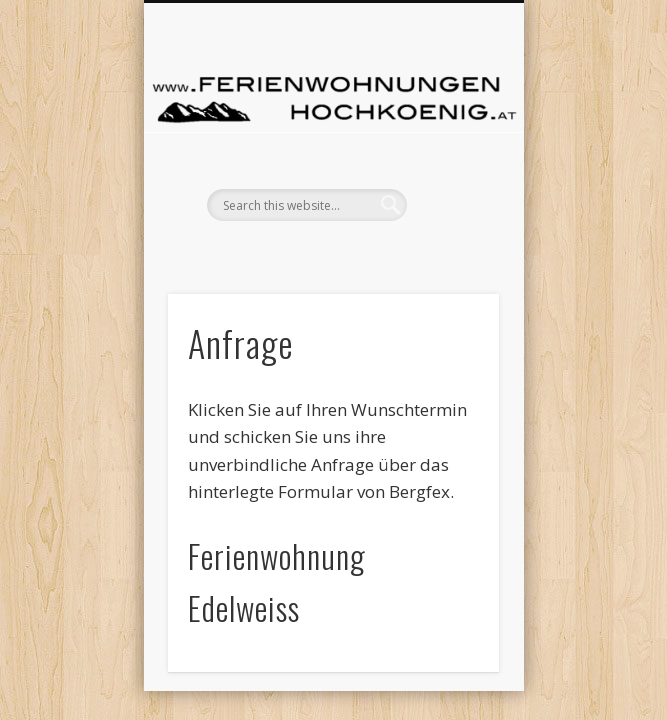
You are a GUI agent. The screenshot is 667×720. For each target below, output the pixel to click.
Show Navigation (331, 261)
